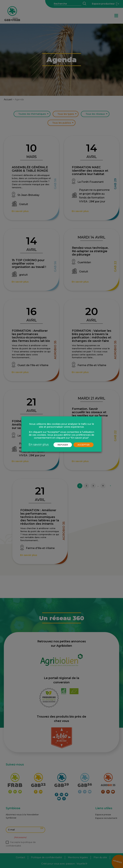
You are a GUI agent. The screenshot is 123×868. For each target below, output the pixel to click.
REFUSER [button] (63, 445)
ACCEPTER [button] (84, 445)
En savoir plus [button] (39, 445)
